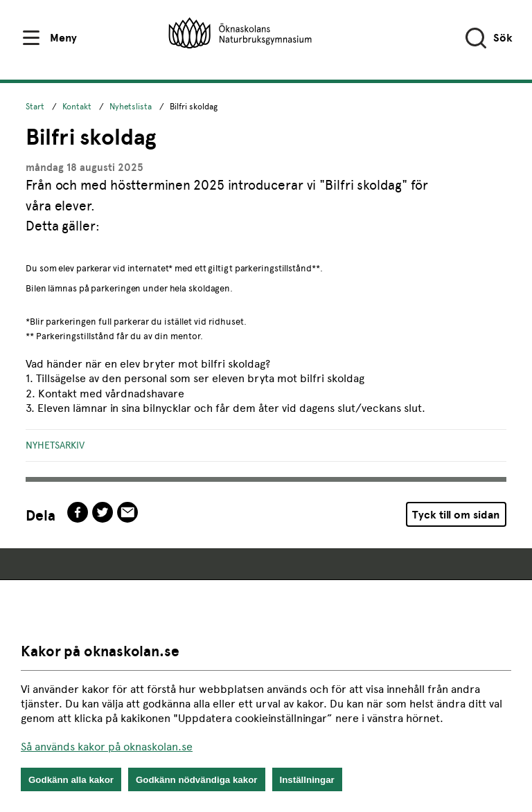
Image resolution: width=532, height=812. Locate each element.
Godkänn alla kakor (71, 780)
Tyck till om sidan (456, 515)
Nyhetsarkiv (55, 445)
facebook (78, 512)
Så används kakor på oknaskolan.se (107, 747)
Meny (63, 38)
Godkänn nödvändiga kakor (197, 780)
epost (127, 512)
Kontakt (77, 107)
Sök (503, 38)
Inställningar (307, 780)
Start (35, 107)
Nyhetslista (131, 107)
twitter (103, 512)
